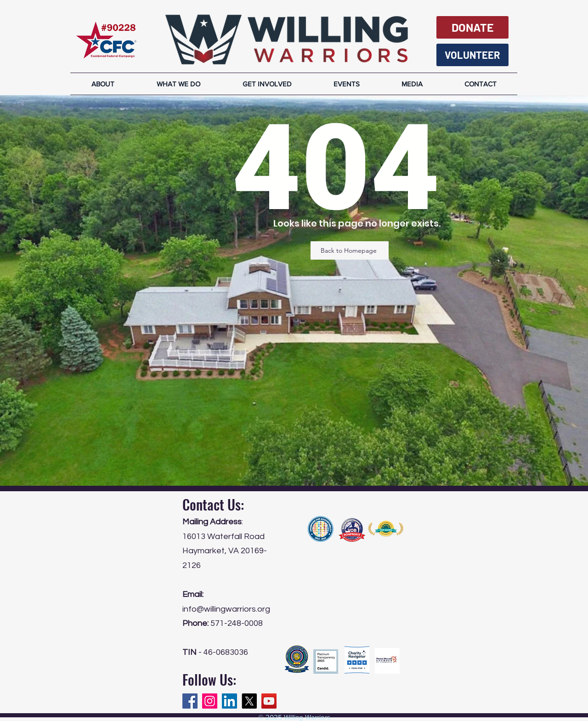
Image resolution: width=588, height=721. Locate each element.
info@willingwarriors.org (226, 609)
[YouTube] (269, 701)
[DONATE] (472, 27)
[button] (412, 84)
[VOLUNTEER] (472, 55)
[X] (249, 701)
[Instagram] (210, 701)
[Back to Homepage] (350, 250)
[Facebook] (190, 701)
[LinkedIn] (229, 701)
